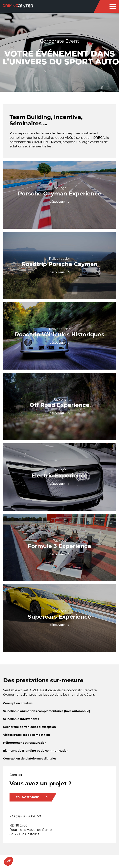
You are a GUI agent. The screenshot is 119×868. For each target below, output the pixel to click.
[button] (8, 861)
